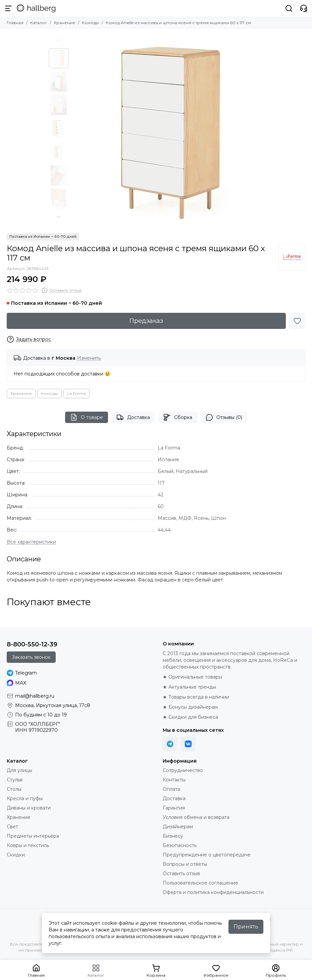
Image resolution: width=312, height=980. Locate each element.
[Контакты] (304, 8)
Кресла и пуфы (25, 798)
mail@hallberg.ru (35, 696)
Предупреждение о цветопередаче (207, 855)
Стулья (15, 780)
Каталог (39, 23)
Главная (15, 23)
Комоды (90, 23)
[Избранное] (297, 321)
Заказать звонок (31, 657)
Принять (246, 927)
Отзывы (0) (224, 417)
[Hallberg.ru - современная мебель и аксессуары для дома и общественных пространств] (36, 8)
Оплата (171, 789)
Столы (14, 789)
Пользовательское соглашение (200, 883)
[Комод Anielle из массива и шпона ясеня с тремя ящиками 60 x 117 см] (168, 131)
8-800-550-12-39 (32, 644)
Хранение (64, 23)
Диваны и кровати (29, 808)
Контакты (174, 780)
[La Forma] (292, 257)
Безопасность (180, 845)
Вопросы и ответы (185, 864)
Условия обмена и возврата (196, 817)
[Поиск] (289, 8)
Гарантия (174, 808)
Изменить (89, 358)
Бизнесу (173, 836)
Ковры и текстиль (28, 845)
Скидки (16, 855)
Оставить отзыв (181, 873)
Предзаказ (146, 321)
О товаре (87, 417)
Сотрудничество (183, 770)
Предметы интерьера (33, 836)
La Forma (76, 393)
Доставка (133, 417)
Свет (12, 827)
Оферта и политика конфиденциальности (213, 892)
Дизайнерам (178, 827)
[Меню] (8, 8)
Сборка (178, 417)
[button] (59, 40)
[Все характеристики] (31, 542)
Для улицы (19, 770)
